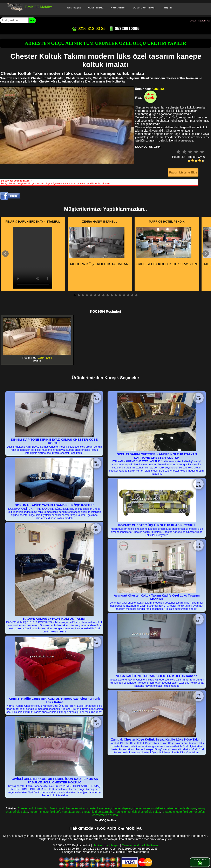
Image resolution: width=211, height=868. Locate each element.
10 (112, 295)
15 (132, 295)
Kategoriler (118, 8)
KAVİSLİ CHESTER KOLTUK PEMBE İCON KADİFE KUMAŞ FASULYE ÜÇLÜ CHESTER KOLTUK (54, 781)
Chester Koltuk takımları (33, 808)
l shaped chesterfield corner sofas (183, 812)
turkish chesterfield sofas (144, 812)
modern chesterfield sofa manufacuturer (55, 812)
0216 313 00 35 (89, 28)
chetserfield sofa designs (180, 808)
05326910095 (124, 28)
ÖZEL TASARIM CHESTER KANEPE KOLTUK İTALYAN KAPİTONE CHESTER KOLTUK (157, 456)
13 (124, 295)
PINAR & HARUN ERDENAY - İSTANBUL (33, 222)
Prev (5, 254)
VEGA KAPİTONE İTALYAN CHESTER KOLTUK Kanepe (157, 676)
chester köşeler (121, 808)
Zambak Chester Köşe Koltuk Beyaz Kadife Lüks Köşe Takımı (157, 739)
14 (128, 295)
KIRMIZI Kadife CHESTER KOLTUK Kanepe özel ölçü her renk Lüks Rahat (54, 700)
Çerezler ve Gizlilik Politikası (140, 845)
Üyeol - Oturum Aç (200, 21)
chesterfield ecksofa (105, 815)
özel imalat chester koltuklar (68, 808)
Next (206, 254)
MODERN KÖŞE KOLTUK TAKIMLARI (99, 246)
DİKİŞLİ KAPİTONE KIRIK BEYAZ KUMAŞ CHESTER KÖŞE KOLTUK (54, 441)
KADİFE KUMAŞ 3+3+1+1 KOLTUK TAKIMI (54, 619)
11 (116, 295)
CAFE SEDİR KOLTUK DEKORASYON (166, 246)
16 (136, 295)
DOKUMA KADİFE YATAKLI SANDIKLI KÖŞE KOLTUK (54, 505)
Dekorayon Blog (144, 8)
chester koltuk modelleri (148, 808)
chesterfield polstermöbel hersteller (104, 812)
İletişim (167, 8)
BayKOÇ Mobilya (39, 7)
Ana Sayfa (74, 8)
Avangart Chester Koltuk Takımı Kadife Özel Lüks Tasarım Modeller (157, 597)
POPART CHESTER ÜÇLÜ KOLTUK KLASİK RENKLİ (157, 525)
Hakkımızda (96, 8)
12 (120, 295)
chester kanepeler (98, 808)
